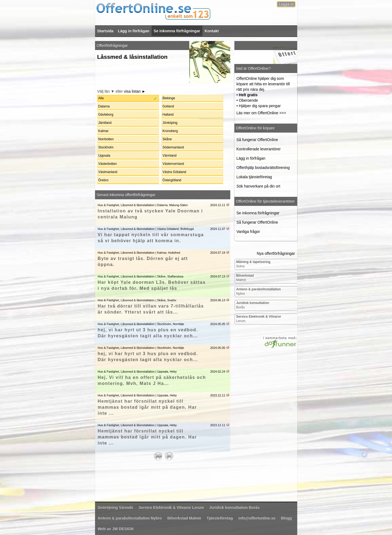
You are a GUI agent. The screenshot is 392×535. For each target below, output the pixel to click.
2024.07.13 (218, 276)
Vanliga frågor (248, 232)
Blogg (286, 518)
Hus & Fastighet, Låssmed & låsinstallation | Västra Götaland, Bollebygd (146, 229)
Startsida (105, 31)
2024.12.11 (218, 205)
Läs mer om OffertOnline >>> (261, 113)
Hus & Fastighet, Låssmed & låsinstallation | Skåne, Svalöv (137, 300)
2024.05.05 (218, 324)
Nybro (258, 291)
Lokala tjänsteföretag (254, 177)
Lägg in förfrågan (133, 31)
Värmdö (116, 507)
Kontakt (212, 31)
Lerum (259, 319)
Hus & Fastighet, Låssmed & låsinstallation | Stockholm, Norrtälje (141, 324)
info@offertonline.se (257, 518)
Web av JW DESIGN (116, 529)
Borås (253, 305)
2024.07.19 (218, 253)
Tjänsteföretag (220, 518)
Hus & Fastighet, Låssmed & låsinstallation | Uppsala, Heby (137, 372)
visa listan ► (135, 91)
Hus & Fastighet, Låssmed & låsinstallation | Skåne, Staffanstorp (141, 276)
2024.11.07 (218, 229)
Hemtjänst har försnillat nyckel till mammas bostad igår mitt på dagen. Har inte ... (147, 407)
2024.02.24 (218, 372)
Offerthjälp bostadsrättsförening (263, 168)
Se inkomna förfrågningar (177, 31)
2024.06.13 (218, 300)
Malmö (245, 278)
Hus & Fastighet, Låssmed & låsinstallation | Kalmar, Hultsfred (139, 253)
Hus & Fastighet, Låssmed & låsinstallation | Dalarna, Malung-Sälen (143, 205)
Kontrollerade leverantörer (259, 149)
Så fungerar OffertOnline (257, 140)
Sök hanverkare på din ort (258, 186)
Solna (253, 264)
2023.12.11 (218, 395)
